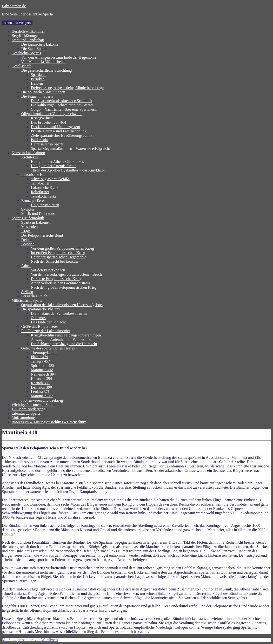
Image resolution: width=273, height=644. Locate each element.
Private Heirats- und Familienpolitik (59, 131)
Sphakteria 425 (42, 366)
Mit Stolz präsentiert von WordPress (30, 640)
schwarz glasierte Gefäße (50, 179)
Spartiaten (39, 75)
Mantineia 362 (42, 396)
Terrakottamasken (45, 196)
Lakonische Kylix (45, 188)
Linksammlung (23, 418)
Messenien (29, 227)
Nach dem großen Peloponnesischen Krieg (64, 287)
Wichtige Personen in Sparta (33, 405)
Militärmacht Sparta (27, 300)
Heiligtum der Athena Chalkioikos (57, 161)
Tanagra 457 (40, 361)
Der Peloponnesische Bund (42, 235)
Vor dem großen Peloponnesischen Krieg (62, 248)
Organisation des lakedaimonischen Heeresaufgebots (62, 305)
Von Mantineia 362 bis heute (43, 62)
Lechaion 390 (41, 387)
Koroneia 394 (41, 379)
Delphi (27, 240)
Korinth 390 (40, 383)
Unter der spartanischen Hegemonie (59, 257)
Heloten (37, 83)
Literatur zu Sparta (26, 413)
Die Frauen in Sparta (37, 96)
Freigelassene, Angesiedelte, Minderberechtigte (67, 88)
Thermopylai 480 (44, 353)
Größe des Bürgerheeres (40, 326)
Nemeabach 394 (43, 374)
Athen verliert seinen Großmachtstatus (61, 283)
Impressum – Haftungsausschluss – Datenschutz (49, 422)
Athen (26, 266)
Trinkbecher (40, 183)
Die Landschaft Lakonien (41, 44)
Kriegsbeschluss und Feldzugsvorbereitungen (66, 335)
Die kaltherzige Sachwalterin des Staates (62, 105)
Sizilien (27, 292)
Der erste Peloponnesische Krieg (56, 279)
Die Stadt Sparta (34, 49)
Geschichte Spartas (26, 53)
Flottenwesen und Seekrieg (42, 400)
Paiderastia (39, 140)
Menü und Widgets (17, 23)
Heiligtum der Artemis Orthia (54, 166)
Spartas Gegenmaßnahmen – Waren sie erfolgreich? (71, 148)
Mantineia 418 (42, 370)
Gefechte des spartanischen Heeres (48, 348)
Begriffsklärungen (26, 36)
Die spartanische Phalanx (41, 309)
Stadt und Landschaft (28, 40)
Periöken (38, 79)
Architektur (30, 157)
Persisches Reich (34, 296)
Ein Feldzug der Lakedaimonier (46, 331)
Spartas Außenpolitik (28, 218)
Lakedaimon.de (14, 6)
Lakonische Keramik (37, 175)
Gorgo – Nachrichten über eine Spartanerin (64, 109)
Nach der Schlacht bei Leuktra (54, 261)
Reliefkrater (40, 192)
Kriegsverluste (42, 118)
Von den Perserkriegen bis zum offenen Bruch (66, 274)
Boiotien (28, 244)
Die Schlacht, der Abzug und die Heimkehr (64, 344)
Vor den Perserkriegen (48, 270)
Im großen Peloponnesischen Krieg (58, 253)
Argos (26, 231)
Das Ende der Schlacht (48, 322)
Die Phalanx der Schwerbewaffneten (59, 313)
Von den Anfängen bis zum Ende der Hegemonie (59, 57)
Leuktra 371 (40, 392)
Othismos (38, 318)
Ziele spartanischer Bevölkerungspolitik (62, 135)
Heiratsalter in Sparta (47, 144)
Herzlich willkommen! (29, 31)
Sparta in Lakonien (36, 222)
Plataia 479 (40, 357)
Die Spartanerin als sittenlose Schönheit (62, 101)
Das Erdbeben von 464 (48, 122)
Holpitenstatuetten (45, 205)
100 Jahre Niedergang (28, 409)
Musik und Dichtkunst (38, 214)
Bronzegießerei (33, 201)
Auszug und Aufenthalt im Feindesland (61, 339)
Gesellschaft (21, 66)
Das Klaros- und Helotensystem (55, 127)
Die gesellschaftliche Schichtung (47, 70)
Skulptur (28, 209)
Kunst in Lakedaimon (28, 153)
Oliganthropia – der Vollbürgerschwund (52, 114)
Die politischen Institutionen (43, 92)
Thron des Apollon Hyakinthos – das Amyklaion (68, 170)
